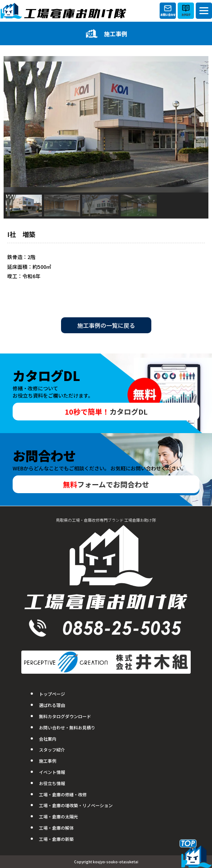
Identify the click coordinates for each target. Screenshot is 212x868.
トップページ (52, 694)
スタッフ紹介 (52, 750)
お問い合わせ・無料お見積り (67, 727)
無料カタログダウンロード (65, 716)
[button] (24, 206)
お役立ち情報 (52, 783)
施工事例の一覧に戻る (106, 325)
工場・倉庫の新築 (56, 839)
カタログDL (106, 412)
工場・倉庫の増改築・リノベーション (76, 805)
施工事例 (48, 761)
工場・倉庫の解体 (56, 828)
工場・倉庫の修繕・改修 (63, 794)
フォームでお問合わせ (106, 484)
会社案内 (48, 739)
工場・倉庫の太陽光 (59, 816)
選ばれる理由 (52, 705)
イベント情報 (52, 772)
